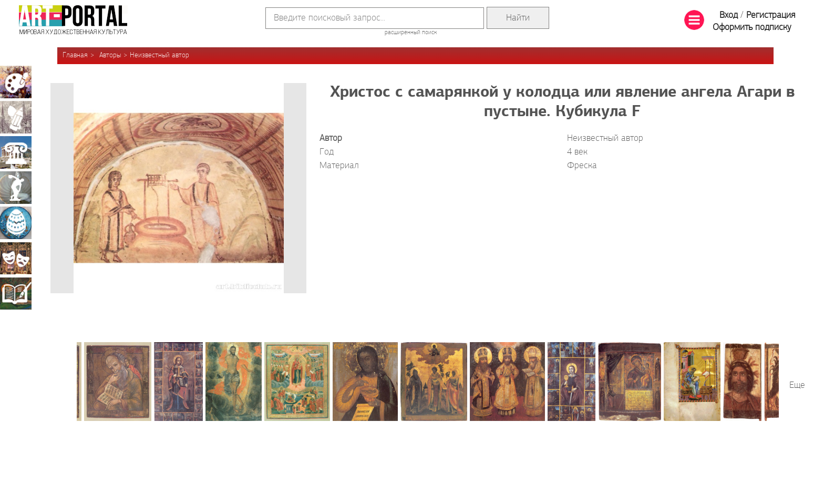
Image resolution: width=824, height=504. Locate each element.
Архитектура (16, 152)
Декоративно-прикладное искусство (16, 223)
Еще (797, 385)
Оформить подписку (752, 28)
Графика (16, 117)
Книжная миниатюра (16, 293)
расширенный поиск (411, 33)
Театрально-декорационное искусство (16, 258)
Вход (729, 16)
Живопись (16, 82)
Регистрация (771, 16)
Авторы (110, 55)
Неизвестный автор (159, 55)
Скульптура (16, 188)
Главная (75, 55)
